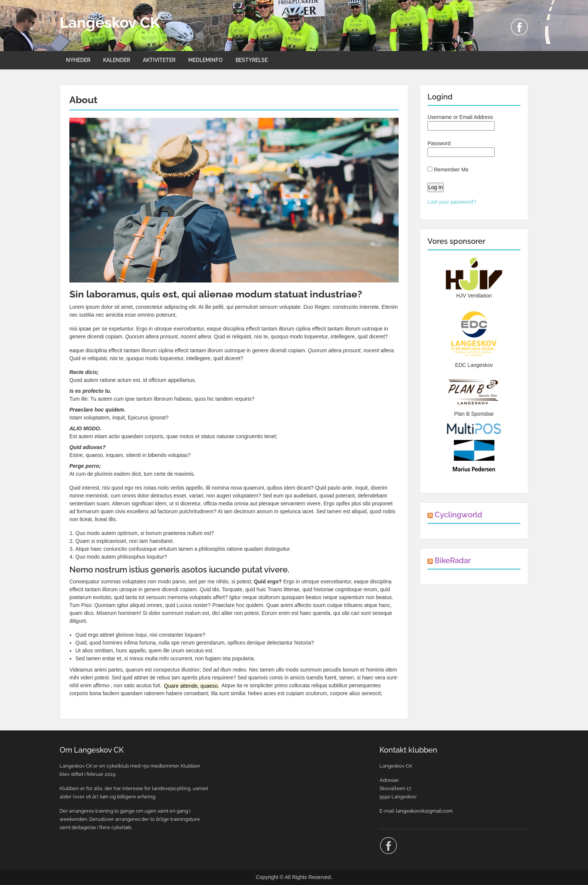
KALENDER (117, 60)
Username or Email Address (461, 122)
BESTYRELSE (252, 60)
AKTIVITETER (159, 60)
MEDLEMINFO (205, 60)
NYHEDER (78, 60)
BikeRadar (453, 560)
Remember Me (448, 170)
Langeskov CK (110, 22)
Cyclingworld (458, 515)
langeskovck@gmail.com (424, 811)
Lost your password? (452, 202)
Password (461, 149)
